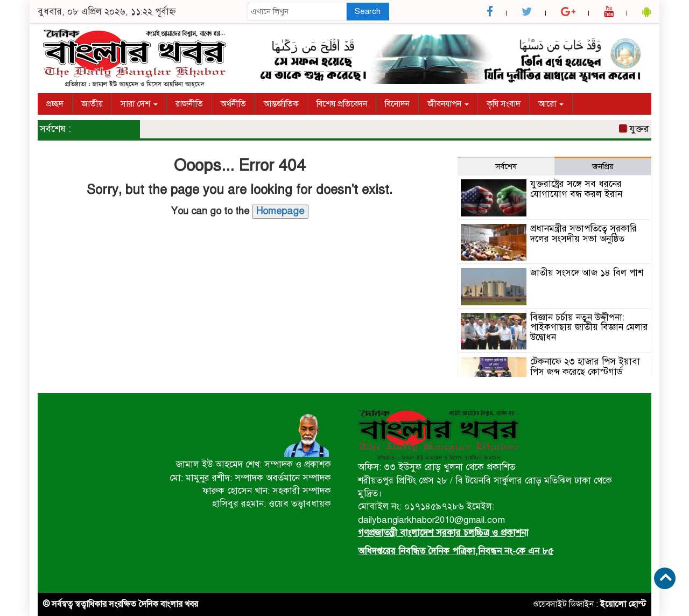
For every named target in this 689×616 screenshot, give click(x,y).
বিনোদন (397, 104)
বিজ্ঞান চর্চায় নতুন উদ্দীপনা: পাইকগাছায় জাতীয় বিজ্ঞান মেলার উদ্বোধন (589, 327)
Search (368, 11)
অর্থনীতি (233, 104)
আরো (551, 104)
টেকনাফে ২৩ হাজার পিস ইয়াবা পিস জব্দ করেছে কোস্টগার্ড (585, 367)
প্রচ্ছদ (55, 104)
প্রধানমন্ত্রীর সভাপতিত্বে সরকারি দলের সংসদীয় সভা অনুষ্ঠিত (583, 234)
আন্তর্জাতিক (281, 104)
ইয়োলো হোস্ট (623, 604)
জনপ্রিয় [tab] (603, 166)
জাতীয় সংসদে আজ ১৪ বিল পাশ (587, 273)
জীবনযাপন (448, 104)
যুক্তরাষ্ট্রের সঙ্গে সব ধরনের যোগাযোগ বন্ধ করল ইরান (576, 189)
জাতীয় (92, 104)
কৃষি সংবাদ (504, 104)
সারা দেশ (139, 104)
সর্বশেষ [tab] (506, 166)
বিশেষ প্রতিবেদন (342, 104)
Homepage (280, 211)
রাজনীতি (189, 104)
